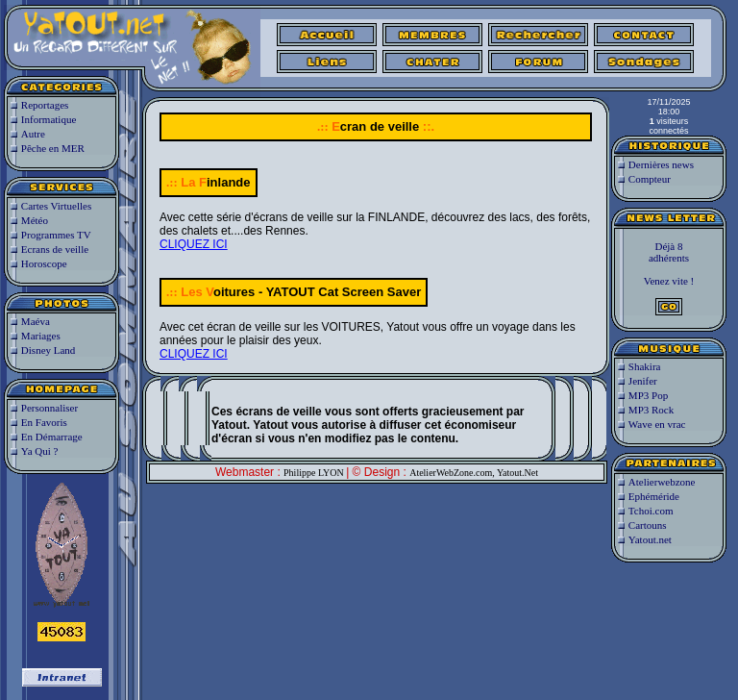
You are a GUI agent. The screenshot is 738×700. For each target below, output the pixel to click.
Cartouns (648, 525)
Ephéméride (654, 496)
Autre (33, 134)
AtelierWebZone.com (451, 473)
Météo (35, 220)
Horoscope (44, 263)
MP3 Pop (648, 395)
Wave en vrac (657, 424)
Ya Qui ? (40, 451)
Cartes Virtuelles (56, 206)
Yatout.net (650, 539)
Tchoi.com (651, 511)
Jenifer (643, 381)
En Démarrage (52, 437)
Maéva (36, 321)
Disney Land (49, 350)
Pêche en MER (53, 148)
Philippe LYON (315, 473)
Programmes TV (56, 235)
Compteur (650, 179)
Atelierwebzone (662, 482)
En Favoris (44, 422)
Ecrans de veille (55, 249)
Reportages (45, 105)
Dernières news (661, 164)
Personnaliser (49, 408)
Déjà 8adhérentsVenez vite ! (669, 278)
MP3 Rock (651, 410)
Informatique (49, 119)
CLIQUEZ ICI (194, 244)
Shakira (645, 366)
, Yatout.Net (515, 473)
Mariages (41, 336)
